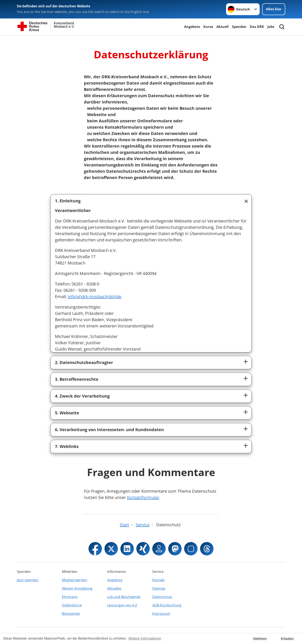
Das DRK (257, 27)
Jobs (271, 27)
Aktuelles (114, 588)
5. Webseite (67, 413)
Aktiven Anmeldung (77, 588)
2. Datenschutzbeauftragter (84, 362)
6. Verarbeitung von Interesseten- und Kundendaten (109, 430)
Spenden (239, 27)
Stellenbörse (72, 605)
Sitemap (159, 588)
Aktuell (223, 27)
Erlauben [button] (287, 639)
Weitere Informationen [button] (145, 638)
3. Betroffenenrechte (77, 379)
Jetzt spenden (28, 580)
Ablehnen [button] (260, 639)
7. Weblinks (67, 446)
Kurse (208, 27)
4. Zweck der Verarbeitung (82, 396)
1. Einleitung (68, 201)
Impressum (161, 614)
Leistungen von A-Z (122, 605)
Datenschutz (162, 597)
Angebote (192, 27)
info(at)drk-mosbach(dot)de (94, 296)
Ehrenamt (70, 597)
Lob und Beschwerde (124, 597)
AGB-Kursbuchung (167, 605)
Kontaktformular (143, 497)
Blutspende (71, 614)
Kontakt (158, 580)
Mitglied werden (75, 580)
